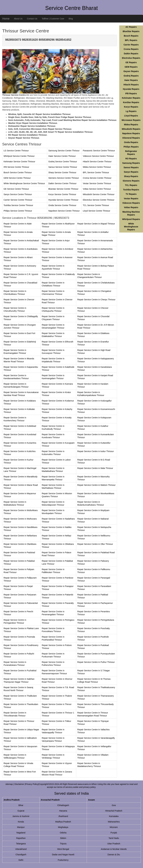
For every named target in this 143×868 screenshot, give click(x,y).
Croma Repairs (131, 49)
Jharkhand (63, 816)
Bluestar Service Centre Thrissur (63, 189)
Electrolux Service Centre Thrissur (99, 200)
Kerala (21, 822)
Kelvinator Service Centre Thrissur (19, 162)
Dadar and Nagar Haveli (63, 855)
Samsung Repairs (131, 163)
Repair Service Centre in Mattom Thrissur (96, 485)
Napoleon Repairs (131, 133)
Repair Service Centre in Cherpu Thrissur (96, 300)
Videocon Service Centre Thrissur (98, 156)
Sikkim (63, 838)
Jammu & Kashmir (21, 816)
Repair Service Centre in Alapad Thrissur (96, 224)
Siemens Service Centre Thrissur (64, 178)
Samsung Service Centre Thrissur (64, 151)
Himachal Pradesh (114, 811)
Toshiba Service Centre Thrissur (18, 205)
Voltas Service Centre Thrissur (97, 189)
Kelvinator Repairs (131, 98)
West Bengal (63, 849)
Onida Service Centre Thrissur (62, 205)
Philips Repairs (131, 147)
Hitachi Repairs (131, 85)
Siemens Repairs (131, 181)
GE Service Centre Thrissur (16, 189)
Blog (71, 19)
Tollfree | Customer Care (53, 19)
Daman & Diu (114, 855)
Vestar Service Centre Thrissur (97, 183)
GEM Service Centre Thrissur (17, 178)
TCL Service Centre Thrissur (96, 205)
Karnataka (114, 816)
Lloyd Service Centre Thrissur (97, 211)
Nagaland (21, 833)
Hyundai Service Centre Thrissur (63, 200)
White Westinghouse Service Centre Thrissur (24, 183)
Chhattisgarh (63, 805)
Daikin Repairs (131, 54)
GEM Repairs (131, 67)
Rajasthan (21, 838)
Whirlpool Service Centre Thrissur (19, 156)
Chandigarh (21, 855)
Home (6, 19)
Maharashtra (114, 822)
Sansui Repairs (131, 167)
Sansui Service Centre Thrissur (63, 167)
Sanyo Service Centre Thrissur (18, 194)
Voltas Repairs (131, 207)
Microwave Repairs (131, 120)
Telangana (21, 844)
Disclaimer (20, 784)
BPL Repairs (131, 40)
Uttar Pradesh (114, 844)
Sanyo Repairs (131, 172)
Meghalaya (63, 827)
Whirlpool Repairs (131, 219)
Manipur (21, 827)
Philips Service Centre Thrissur (18, 211)
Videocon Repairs (131, 203)
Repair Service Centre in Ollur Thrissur (95, 544)
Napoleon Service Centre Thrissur (64, 211)
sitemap (9, 784)
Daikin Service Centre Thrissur (63, 183)
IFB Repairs (131, 93)
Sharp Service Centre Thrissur (62, 172)
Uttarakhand (21, 849)
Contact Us (32, 19)
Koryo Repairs (131, 107)
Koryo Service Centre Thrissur (62, 194)
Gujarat (21, 811)
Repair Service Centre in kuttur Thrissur (96, 451)
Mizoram (114, 827)
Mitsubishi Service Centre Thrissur (99, 194)
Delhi (21, 860)
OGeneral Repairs (131, 138)
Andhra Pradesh (12, 800)
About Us (18, 19)
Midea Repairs (131, 125)
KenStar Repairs (131, 102)
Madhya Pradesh (63, 822)
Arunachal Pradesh (50, 800)
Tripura (63, 844)
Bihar (21, 805)
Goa (114, 805)
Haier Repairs (131, 80)
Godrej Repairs (131, 76)
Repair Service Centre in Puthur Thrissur (96, 662)
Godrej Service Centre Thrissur (63, 162)
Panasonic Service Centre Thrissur (99, 151)
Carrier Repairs (131, 45)
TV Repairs (131, 194)
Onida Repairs (131, 142)
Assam (91, 800)
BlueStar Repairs (131, 31)
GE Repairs (131, 62)
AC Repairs (131, 27)
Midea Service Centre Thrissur (97, 167)
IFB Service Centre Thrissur (16, 167)
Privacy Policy (32, 784)
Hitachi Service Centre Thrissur (97, 162)
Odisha (63, 833)
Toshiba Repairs (131, 190)
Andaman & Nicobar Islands (114, 849)
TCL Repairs (131, 185)
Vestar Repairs (131, 199)
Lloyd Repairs (131, 116)
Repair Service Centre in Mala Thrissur (95, 468)
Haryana (63, 811)
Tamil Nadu (114, 838)
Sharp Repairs (131, 176)
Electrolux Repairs (131, 58)
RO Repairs (131, 159)
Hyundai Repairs (131, 89)
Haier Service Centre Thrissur (62, 156)
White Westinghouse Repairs (131, 227)
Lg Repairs (131, 111)
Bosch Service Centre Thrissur (18, 172)
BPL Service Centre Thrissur (96, 172)
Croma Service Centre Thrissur (97, 178)
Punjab (114, 833)
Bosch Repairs (131, 36)
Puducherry (63, 860)
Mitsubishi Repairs (131, 129)
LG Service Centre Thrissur (16, 151)
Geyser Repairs (131, 71)
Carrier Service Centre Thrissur (18, 200)
